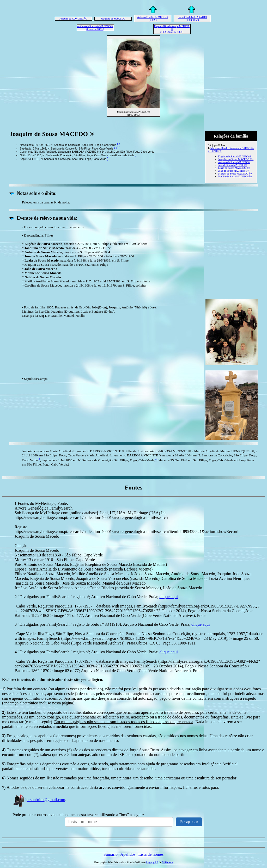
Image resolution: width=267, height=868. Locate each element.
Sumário (111, 854)
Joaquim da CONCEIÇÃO (73, 19)
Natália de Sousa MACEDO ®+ (235, 176)
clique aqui (169, 597)
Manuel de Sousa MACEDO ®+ (235, 174)
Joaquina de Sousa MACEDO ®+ (236, 159)
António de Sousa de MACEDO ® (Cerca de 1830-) (95, 28)
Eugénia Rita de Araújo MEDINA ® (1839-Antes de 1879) (172, 29)
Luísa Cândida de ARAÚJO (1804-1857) (192, 18)
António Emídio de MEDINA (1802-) (153, 18)
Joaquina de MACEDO (113, 19)
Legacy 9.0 (152, 862)
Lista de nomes (151, 854)
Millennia (167, 862)
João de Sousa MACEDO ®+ (234, 171)
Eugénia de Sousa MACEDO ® (235, 156)
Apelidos (128, 854)
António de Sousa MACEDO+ (234, 162)
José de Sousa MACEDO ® (233, 165)
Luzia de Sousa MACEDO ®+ (234, 168)
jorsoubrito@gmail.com (39, 800)
